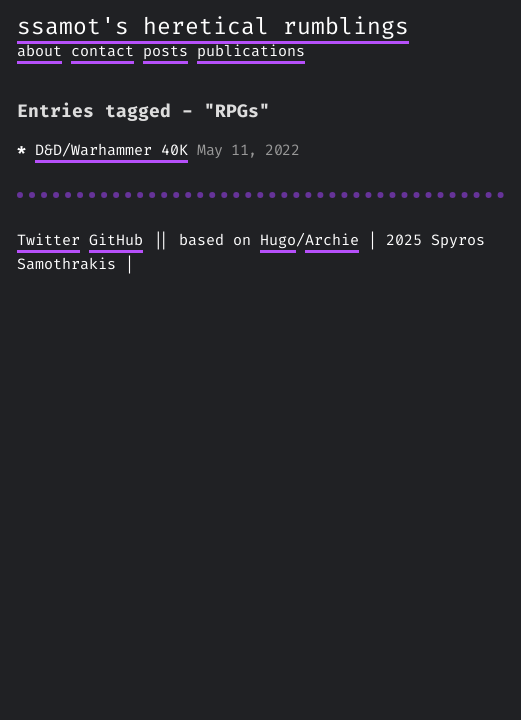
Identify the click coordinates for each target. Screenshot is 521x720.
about (39, 51)
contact (102, 51)
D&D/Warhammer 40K (111, 150)
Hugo (278, 240)
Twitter (48, 240)
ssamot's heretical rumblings (213, 26)
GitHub (116, 240)
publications (251, 51)
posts (165, 51)
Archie (332, 240)
